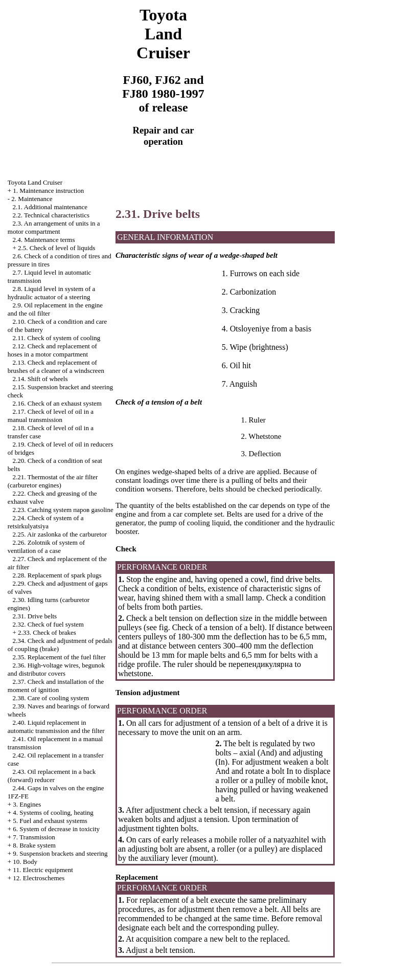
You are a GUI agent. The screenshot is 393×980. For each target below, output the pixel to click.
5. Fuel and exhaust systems (50, 821)
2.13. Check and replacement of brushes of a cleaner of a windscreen (56, 366)
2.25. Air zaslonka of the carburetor (60, 534)
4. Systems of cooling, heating (53, 812)
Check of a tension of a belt (217, 627)
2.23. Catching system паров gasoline (63, 510)
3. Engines (27, 804)
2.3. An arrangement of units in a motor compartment (54, 227)
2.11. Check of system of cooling (57, 338)
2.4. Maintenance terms (44, 240)
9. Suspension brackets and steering (60, 853)
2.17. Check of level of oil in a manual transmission (51, 416)
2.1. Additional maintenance (50, 207)
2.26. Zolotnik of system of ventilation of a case (46, 547)
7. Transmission (34, 837)
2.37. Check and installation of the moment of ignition (56, 686)
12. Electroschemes (39, 878)
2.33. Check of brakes (47, 632)
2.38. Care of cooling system (51, 698)
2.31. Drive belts (35, 616)
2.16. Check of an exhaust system (57, 403)
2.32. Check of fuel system (48, 624)
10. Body (25, 862)
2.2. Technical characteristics (51, 215)
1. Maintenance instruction (48, 191)
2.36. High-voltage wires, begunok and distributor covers (56, 669)
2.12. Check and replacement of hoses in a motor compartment (52, 350)
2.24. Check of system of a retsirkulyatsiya (46, 522)
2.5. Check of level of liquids (56, 248)
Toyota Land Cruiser (35, 182)
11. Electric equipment (43, 870)
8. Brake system (34, 845)
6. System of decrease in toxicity (56, 829)
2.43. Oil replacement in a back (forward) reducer (52, 776)
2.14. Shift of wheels (40, 379)
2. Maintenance (32, 199)
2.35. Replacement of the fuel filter (59, 657)
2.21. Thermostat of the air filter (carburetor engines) (53, 481)
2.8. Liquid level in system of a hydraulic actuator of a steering (52, 293)
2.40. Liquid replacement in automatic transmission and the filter (56, 727)
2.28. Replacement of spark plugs (57, 575)
